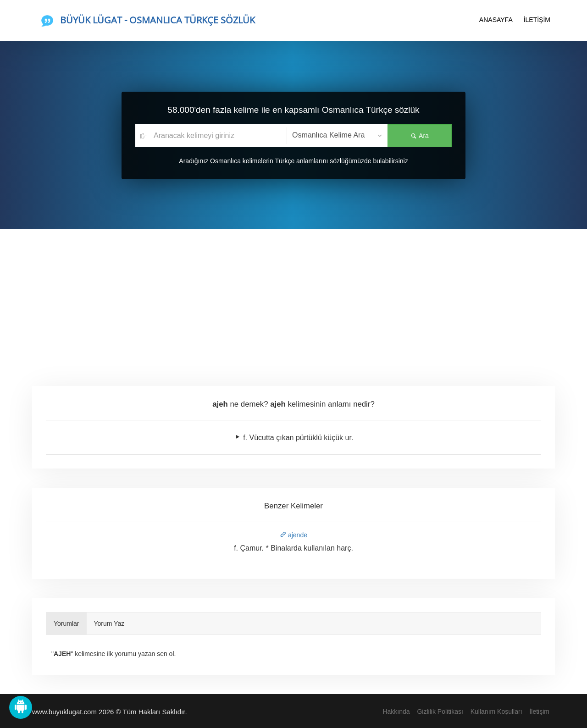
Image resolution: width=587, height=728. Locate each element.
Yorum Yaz (109, 623)
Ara (420, 136)
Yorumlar (66, 623)
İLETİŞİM (537, 20)
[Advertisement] (293, 298)
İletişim (539, 711)
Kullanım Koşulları (496, 711)
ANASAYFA (496, 20)
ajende (293, 535)
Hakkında (396, 711)
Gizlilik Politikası (440, 711)
